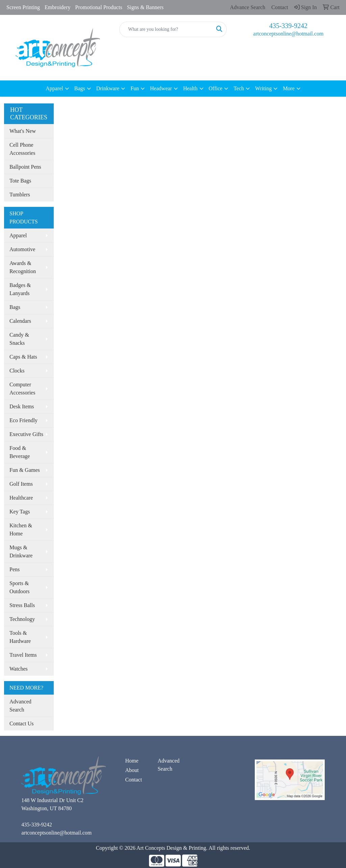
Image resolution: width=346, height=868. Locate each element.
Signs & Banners (145, 7)
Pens (15, 569)
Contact (133, 780)
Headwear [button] (161, 88)
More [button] (289, 88)
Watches (19, 669)
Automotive (22, 249)
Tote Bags (20, 181)
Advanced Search (20, 706)
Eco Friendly (23, 420)
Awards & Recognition (23, 267)
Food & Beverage (20, 452)
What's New (23, 131)
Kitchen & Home (21, 529)
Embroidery (57, 7)
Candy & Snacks (19, 339)
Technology (22, 619)
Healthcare (21, 498)
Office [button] (216, 88)
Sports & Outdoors (20, 587)
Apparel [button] (54, 88)
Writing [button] (263, 88)
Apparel (18, 235)
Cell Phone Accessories (22, 149)
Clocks (17, 371)
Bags (15, 307)
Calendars (20, 321)
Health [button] (190, 88)
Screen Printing (23, 7)
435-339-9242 (288, 26)
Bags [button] (80, 88)
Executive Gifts (26, 434)
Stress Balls (22, 605)
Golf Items (21, 484)
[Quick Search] (166, 29)
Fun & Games (25, 470)
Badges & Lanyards (20, 289)
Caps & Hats (23, 357)
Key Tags (20, 512)
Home (132, 761)
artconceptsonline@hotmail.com (288, 34)
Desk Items (22, 406)
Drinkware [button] (108, 88)
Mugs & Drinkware (21, 551)
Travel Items (23, 655)
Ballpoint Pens (25, 167)
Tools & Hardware (20, 637)
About (132, 770)
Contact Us (22, 724)
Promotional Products (99, 7)
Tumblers (20, 195)
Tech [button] (239, 88)
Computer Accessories (22, 389)
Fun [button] (135, 88)
